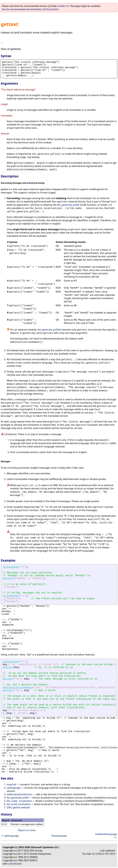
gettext (8, 578)
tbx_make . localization (19, 801)
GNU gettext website (18, 807)
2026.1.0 (64, 6)
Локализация (59, 836)
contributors (15, 864)
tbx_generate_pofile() (49, 330)
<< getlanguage (10, 836)
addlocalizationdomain (18, 688)
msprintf (11, 784)
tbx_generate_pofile (68, 205)
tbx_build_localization (19, 804)
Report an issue (27, 830)
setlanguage (11, 567)
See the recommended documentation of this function (30, 9)
